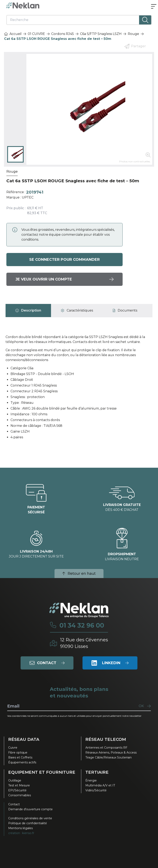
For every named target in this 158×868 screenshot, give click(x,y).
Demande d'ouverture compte (30, 809)
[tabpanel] (79, 389)
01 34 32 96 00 (82, 626)
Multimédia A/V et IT (100, 785)
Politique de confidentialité (28, 823)
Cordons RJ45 (63, 34)
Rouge (133, 34)
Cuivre (13, 748)
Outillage (15, 780)
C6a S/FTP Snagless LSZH (101, 34)
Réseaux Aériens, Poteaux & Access (111, 753)
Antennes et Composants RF (106, 748)
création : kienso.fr (21, 833)
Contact (14, 804)
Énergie (91, 780)
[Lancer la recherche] (145, 20)
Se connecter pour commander (64, 260)
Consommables (20, 795)
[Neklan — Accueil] (23, 5)
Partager (135, 46)
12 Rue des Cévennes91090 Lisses (84, 643)
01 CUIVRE (36, 34)
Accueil (13, 34)
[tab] (28, 310)
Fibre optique (18, 753)
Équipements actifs (22, 762)
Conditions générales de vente (30, 818)
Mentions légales (20, 828)
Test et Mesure (19, 785)
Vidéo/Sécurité (96, 790)
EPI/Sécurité (17, 790)
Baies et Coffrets (20, 757)
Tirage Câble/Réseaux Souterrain (109, 757)
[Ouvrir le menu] (154, 7)
